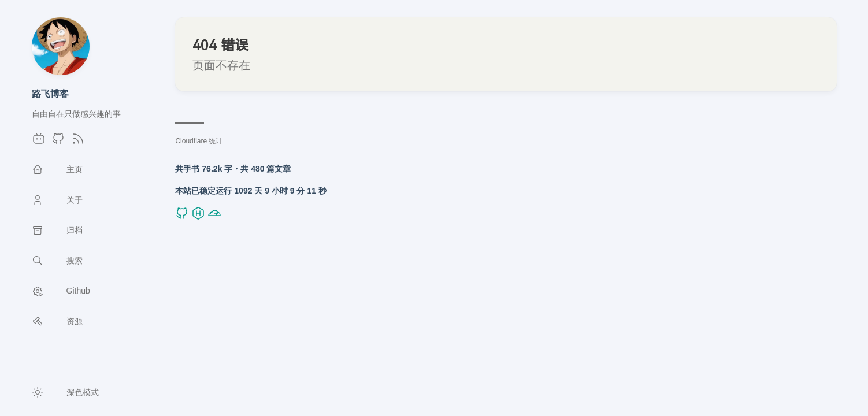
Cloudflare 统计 (199, 141)
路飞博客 (50, 94)
